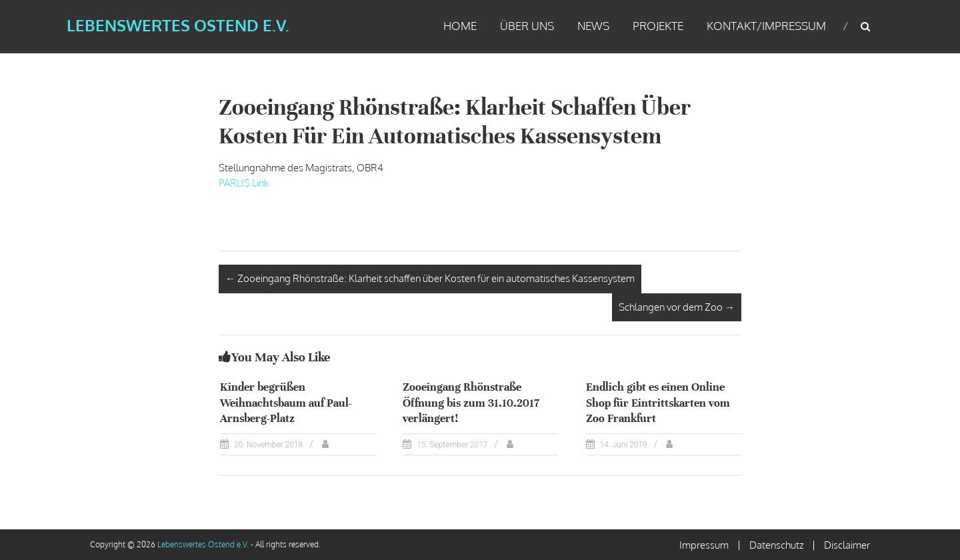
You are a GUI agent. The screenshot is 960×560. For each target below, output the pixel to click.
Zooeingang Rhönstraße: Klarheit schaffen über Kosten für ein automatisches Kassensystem (430, 278)
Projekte (658, 26)
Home (460, 26)
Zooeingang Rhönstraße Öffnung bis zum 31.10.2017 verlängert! (471, 403)
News (593, 26)
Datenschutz (776, 545)
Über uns (527, 26)
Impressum (704, 545)
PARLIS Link (244, 183)
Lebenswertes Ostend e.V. (178, 25)
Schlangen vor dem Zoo (677, 307)
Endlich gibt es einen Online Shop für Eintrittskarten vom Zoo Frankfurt (658, 403)
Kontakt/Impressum (766, 26)
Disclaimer (847, 545)
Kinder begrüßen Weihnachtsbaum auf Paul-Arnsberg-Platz (286, 403)
